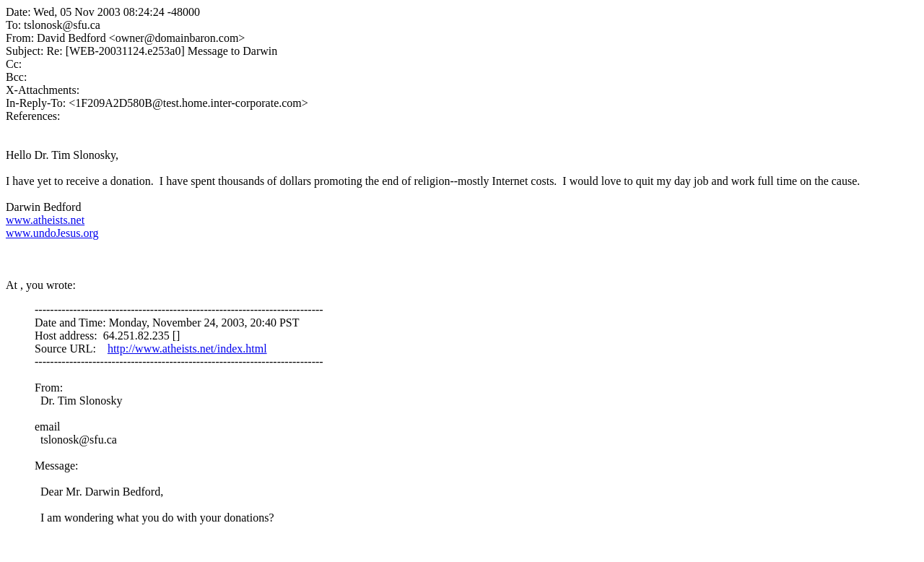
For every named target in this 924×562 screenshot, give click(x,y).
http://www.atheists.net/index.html (187, 349)
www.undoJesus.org (52, 233)
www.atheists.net (45, 220)
